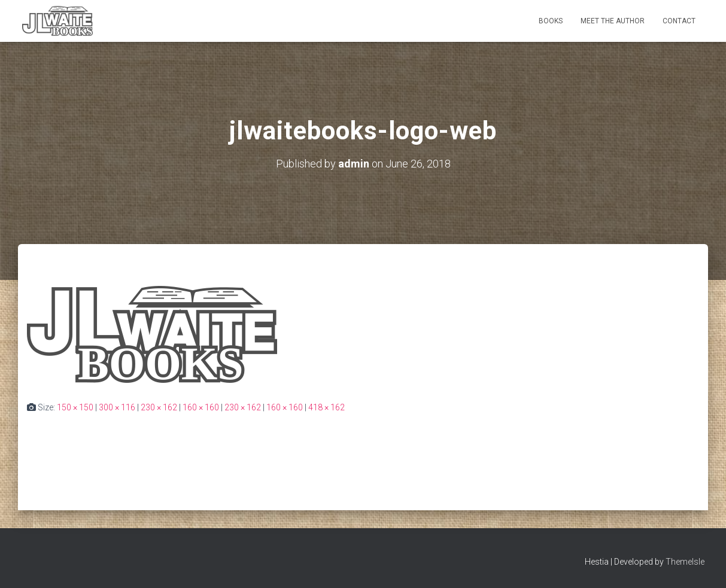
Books (551, 21)
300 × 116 (117, 407)
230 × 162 (159, 407)
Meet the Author (613, 21)
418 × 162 (326, 407)
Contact (679, 21)
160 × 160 (201, 407)
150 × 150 (75, 407)
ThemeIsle (685, 562)
